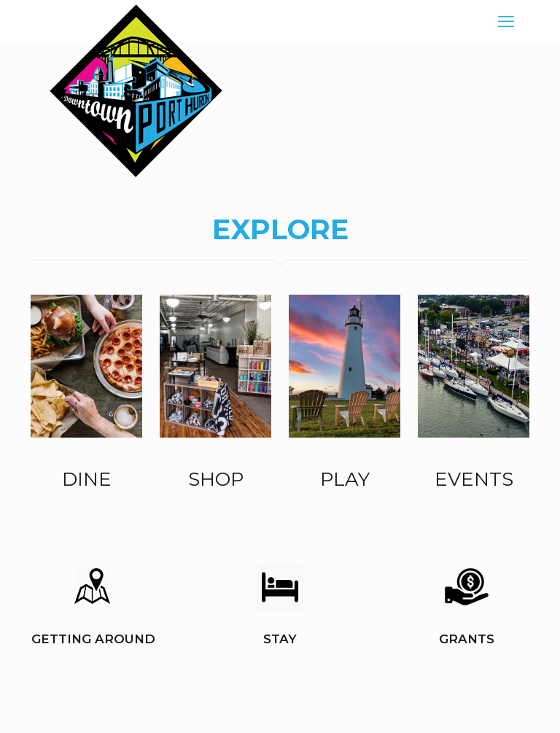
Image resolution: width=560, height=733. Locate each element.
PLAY (345, 479)
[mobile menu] (506, 22)
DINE (87, 479)
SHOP (216, 479)
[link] (86, 366)
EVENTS (474, 479)
